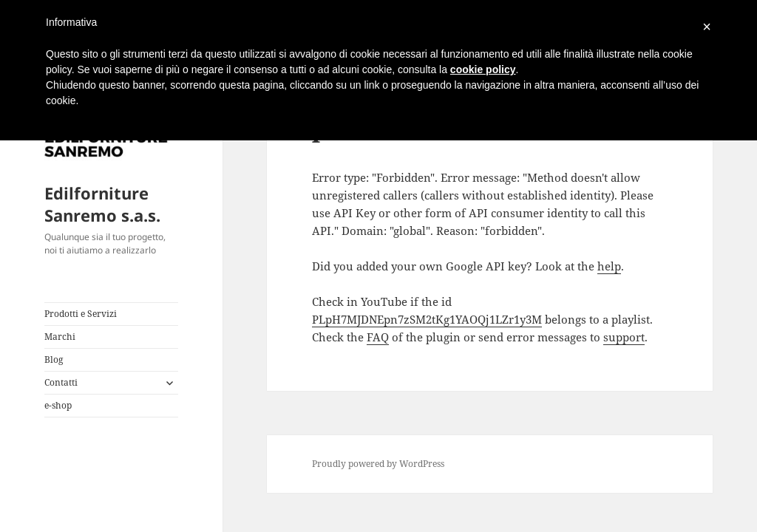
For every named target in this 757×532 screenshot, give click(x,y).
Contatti (61, 382)
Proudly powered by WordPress (378, 464)
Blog (54, 359)
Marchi (60, 337)
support (624, 337)
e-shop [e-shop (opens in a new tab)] (58, 405)
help (609, 266)
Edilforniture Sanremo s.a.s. (102, 204)
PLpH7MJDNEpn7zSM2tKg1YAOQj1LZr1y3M (427, 319)
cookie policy (483, 69)
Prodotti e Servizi (81, 314)
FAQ (378, 337)
